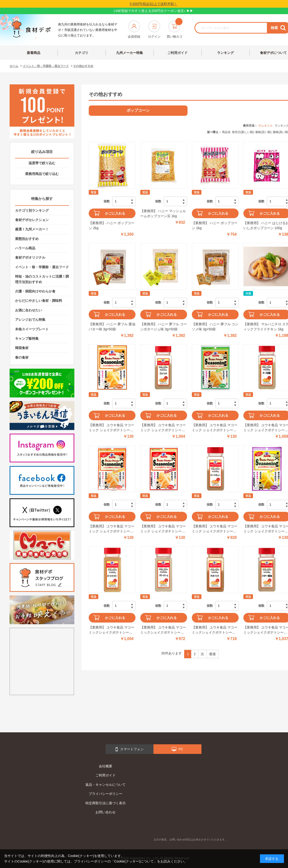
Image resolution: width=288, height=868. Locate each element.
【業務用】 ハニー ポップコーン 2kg (112, 225)
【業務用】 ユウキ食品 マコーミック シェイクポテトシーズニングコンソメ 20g (112, 428)
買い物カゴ (174, 29)
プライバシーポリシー (106, 794)
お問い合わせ (106, 812)
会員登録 (134, 29)
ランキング (225, 53)
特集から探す (42, 199)
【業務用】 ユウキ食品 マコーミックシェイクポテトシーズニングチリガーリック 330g (215, 630)
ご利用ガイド (177, 53)
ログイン (154, 29)
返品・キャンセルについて (106, 785)
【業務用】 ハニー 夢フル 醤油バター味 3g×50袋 (112, 327)
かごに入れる (115, 213)
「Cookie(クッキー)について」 (134, 861)
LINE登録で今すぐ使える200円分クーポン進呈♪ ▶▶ (153, 11)
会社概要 (106, 766)
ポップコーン (138, 110)
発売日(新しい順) (243, 132)
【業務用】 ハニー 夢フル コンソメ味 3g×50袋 (215, 327)
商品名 (226, 132)
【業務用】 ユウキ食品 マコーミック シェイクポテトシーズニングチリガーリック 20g (112, 529)
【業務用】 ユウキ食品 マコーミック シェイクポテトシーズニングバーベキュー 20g (163, 529)
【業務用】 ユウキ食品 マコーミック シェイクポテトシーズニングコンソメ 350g (163, 428)
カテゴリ (82, 53)
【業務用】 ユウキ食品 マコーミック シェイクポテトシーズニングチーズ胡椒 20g (215, 428)
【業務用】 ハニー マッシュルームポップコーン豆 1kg (163, 213)
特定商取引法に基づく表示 (106, 803)
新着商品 (34, 53)
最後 (212, 654)
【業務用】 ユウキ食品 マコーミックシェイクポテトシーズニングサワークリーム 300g (163, 630)
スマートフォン (130, 749)
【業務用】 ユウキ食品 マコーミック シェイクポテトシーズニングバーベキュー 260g (215, 529)
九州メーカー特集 (129, 53)
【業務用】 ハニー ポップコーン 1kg (215, 225)
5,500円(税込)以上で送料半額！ (153, 4)
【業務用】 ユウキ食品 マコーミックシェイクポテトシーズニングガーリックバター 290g (112, 630)
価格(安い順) (263, 132)
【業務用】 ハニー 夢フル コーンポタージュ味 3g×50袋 (164, 327)
